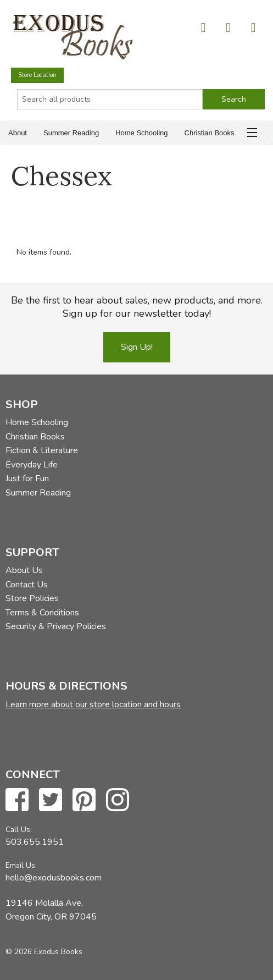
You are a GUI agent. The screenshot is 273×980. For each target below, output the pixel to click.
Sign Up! (137, 347)
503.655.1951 (35, 842)
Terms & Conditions (42, 613)
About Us (24, 570)
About (18, 133)
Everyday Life (32, 465)
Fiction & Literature (42, 450)
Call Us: (19, 830)
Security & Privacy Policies (56, 626)
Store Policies (32, 598)
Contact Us (27, 585)
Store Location (37, 75)
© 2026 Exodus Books (44, 952)
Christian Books (210, 133)
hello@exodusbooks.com (54, 878)
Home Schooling (141, 133)
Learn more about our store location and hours (93, 704)
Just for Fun (27, 478)
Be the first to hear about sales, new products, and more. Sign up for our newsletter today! (137, 307)
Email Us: (21, 865)
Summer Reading (71, 133)
